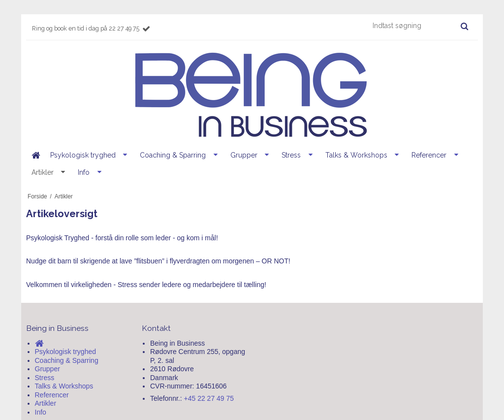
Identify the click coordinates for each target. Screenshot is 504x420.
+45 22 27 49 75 (209, 398)
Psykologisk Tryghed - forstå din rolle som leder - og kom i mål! (122, 238)
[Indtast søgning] (420, 26)
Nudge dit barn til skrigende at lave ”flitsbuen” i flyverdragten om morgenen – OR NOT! (158, 261)
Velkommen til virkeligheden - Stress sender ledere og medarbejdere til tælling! (146, 285)
